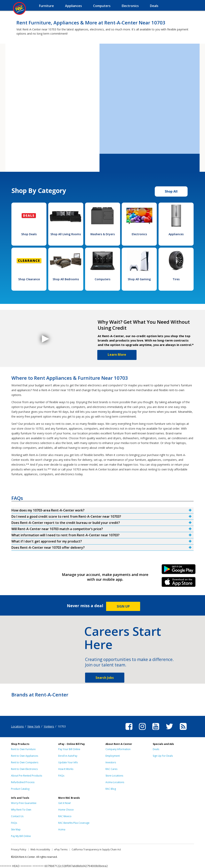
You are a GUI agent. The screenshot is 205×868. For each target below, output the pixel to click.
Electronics (139, 234)
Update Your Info (68, 762)
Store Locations (114, 776)
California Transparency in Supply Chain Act (96, 849)
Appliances (176, 234)
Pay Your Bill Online (69, 749)
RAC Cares (111, 769)
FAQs (61, 776)
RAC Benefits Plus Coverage (74, 823)
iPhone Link (179, 583)
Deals (156, 749)
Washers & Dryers (102, 234)
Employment (113, 756)
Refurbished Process (23, 782)
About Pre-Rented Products (27, 776)
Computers (102, 279)
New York (34, 726)
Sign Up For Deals (163, 756)
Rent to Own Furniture (23, 749)
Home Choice (66, 810)
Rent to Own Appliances (25, 756)
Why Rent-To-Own (21, 810)
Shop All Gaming (139, 279)
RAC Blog (111, 789)
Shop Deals (29, 234)
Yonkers (49, 726)
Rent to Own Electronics (24, 769)
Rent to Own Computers (25, 762)
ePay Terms (61, 849)
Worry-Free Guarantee (24, 803)
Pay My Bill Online (21, 836)
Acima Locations (115, 782)
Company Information (118, 749)
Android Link (179, 571)
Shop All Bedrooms (66, 279)
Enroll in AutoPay (68, 756)
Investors (111, 762)
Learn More (117, 355)
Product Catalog (20, 789)
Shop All (171, 191)
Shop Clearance (29, 279)
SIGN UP (123, 606)
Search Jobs (105, 678)
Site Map (16, 829)
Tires (176, 279)
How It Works (66, 769)
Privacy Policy (19, 849)
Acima (62, 829)
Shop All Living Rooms (66, 234)
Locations (17, 726)
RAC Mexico (65, 816)
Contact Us (17, 816)
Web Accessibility (40, 849)
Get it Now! (64, 803)
